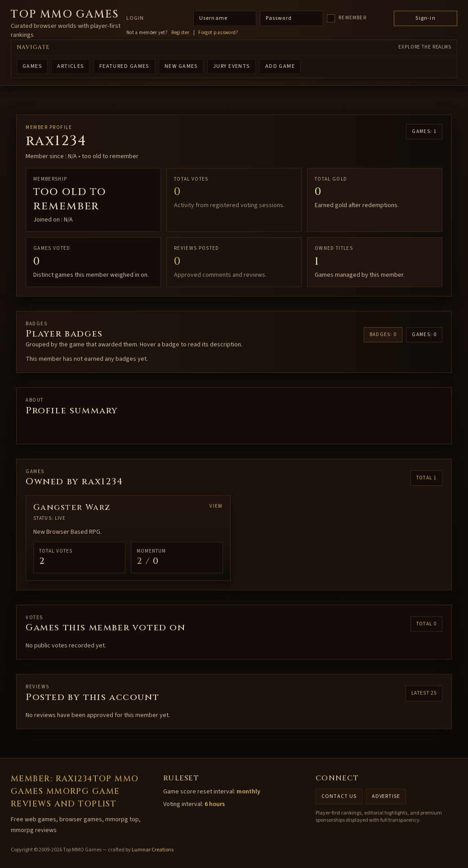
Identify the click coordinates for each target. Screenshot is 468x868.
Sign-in (425, 18)
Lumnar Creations (153, 850)
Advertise (386, 796)
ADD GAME (280, 66)
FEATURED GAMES (124, 66)
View (216, 506)
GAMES (32, 66)
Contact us (339, 796)
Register (181, 33)
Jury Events (232, 66)
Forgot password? (218, 33)
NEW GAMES (181, 66)
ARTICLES (71, 66)
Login (135, 18)
